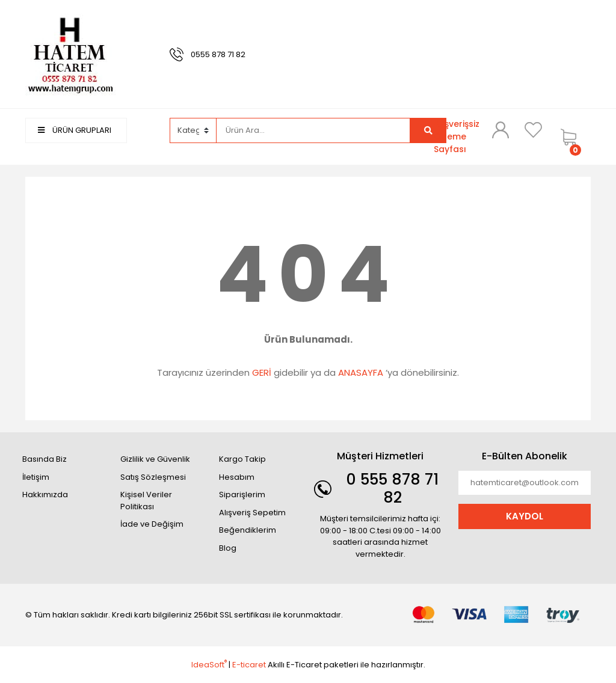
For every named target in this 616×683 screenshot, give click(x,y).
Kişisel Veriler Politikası (146, 501)
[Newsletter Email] (525, 483)
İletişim (36, 477)
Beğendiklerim (248, 530)
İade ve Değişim (152, 524)
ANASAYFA (361, 372)
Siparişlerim (242, 495)
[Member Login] (500, 130)
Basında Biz (45, 459)
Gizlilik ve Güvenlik (155, 459)
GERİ (262, 372)
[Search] (313, 130)
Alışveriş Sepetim (252, 513)
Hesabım (237, 477)
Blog (228, 548)
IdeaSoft (209, 665)
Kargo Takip (242, 459)
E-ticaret (249, 665)
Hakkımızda (45, 495)
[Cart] (573, 137)
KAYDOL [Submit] (525, 516)
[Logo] (70, 54)
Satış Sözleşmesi (153, 477)
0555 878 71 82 (218, 54)
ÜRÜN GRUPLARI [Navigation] (75, 130)
